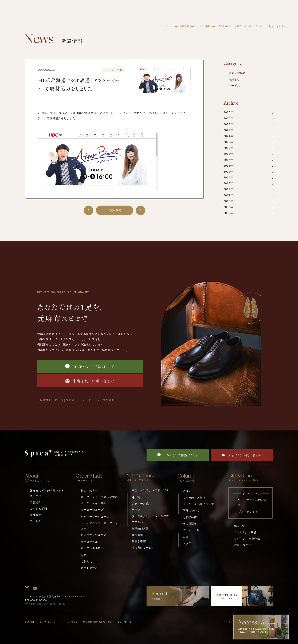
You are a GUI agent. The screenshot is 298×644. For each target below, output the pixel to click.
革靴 (185, 537)
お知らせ (234, 79)
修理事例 (138, 535)
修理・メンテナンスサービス (150, 490)
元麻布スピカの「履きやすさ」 (57, 400)
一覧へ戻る (115, 210)
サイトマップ (124, 622)
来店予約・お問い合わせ (90, 381)
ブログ (187, 491)
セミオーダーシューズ (95, 517)
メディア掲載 (203, 26)
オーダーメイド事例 (94, 503)
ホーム (169, 26)
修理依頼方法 (140, 529)
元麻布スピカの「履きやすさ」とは (47, 493)
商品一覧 (239, 526)
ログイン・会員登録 (247, 539)
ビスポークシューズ (94, 535)
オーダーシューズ (92, 510)
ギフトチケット (248, 512)
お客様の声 (190, 517)
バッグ (136, 510)
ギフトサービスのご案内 (252, 502)
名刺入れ (87, 561)
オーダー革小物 (91, 548)
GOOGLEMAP (80, 597)
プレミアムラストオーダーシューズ (99, 526)
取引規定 (73, 622)
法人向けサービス (143, 548)
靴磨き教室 (139, 541)
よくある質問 (38, 509)
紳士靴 (136, 497)
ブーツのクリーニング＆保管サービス (150, 519)
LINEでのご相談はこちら (90, 367)
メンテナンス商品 (245, 532)
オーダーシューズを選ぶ (98, 400)
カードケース (89, 568)
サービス (234, 86)
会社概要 (36, 515)
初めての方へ (89, 491)
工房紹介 (36, 502)
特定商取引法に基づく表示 (98, 622)
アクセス (36, 521)
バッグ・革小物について (198, 504)
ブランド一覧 (191, 530)
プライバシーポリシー (52, 622)
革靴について (191, 510)
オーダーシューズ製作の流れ (99, 497)
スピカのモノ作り (194, 498)
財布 (84, 555)
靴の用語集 (190, 524)
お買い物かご (243, 545)
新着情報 (184, 26)
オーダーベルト (91, 542)
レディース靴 (140, 504)
